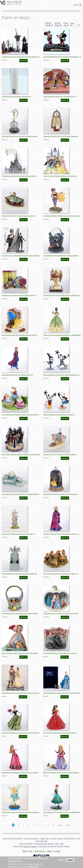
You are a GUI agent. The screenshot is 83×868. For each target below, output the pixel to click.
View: (72, 23)
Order (66, 23)
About (25, 851)
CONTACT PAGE (29, 847)
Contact (57, 851)
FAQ (31, 851)
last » (68, 825)
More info (33, 866)
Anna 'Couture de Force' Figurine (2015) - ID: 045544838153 (62, 812)
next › (60, 825)
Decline (61, 860)
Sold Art (48, 23)
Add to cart (23, 61)
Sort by (57, 23)
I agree (70, 860)
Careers (50, 851)
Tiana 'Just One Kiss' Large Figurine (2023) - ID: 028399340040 (62, 335)
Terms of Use (40, 851)
